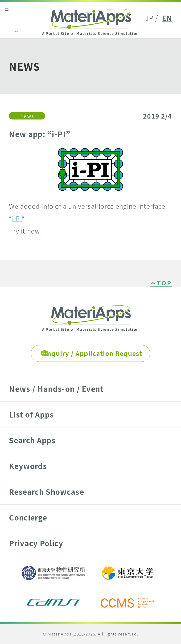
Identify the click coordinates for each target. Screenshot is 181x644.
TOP (164, 284)
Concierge (28, 517)
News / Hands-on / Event (56, 389)
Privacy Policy (36, 543)
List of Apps (31, 414)
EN (167, 18)
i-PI (17, 218)
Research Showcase (46, 492)
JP (149, 18)
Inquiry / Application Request (94, 353)
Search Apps (32, 440)
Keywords (28, 466)
